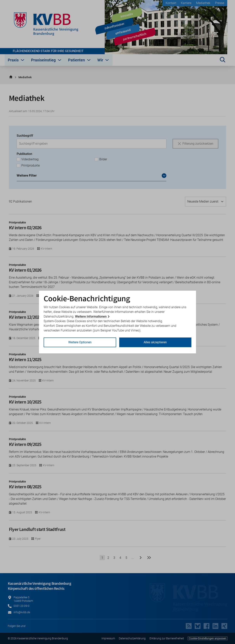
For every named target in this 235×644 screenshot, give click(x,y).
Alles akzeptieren (155, 342)
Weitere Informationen (91, 316)
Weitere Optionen (80, 342)
